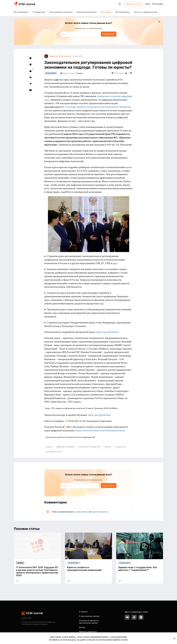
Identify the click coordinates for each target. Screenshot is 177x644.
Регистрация (158, 4)
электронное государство (89, 447)
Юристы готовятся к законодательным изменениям (84, 569)
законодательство (54, 452)
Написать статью (133, 4)
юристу (49, 447)
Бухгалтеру (106, 12)
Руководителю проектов (61, 12)
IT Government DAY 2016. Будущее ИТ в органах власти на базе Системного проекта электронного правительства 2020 (37, 571)
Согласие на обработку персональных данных (89, 622)
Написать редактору (88, 632)
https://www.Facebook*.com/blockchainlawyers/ (100, 430)
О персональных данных (89, 616)
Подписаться (109, 34)
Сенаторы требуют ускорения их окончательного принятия (98, 107)
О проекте (83, 612)
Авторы (82, 627)
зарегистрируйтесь (100, 512)
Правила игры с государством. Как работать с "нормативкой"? (137, 569)
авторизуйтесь (82, 512)
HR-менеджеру (123, 12)
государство (121, 447)
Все (21, 12)
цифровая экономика (65, 447)
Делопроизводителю (87, 12)
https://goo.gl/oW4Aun (108, 332)
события (108, 447)
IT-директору (39, 12)
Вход (148, 4)
